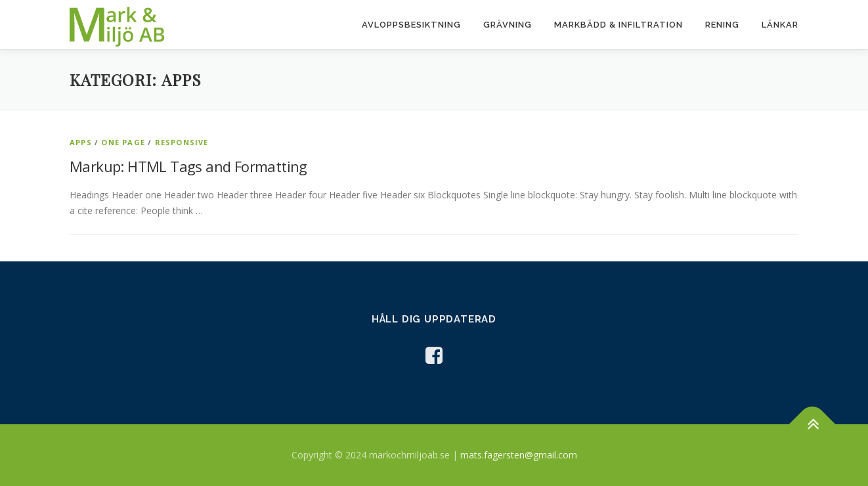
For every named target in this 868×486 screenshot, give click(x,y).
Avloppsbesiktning (411, 25)
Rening (722, 25)
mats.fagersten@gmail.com (519, 455)
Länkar (780, 25)
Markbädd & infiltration (618, 25)
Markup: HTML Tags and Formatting (188, 166)
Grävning (508, 25)
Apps (81, 142)
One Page (123, 142)
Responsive (182, 142)
